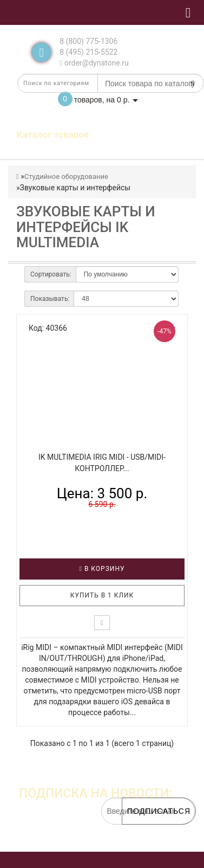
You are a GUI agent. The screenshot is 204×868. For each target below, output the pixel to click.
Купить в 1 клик (102, 595)
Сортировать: (51, 274)
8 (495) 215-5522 (88, 52)
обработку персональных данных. (144, 841)
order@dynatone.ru (94, 63)
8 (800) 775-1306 (88, 41)
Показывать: (50, 299)
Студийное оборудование (66, 176)
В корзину (102, 569)
